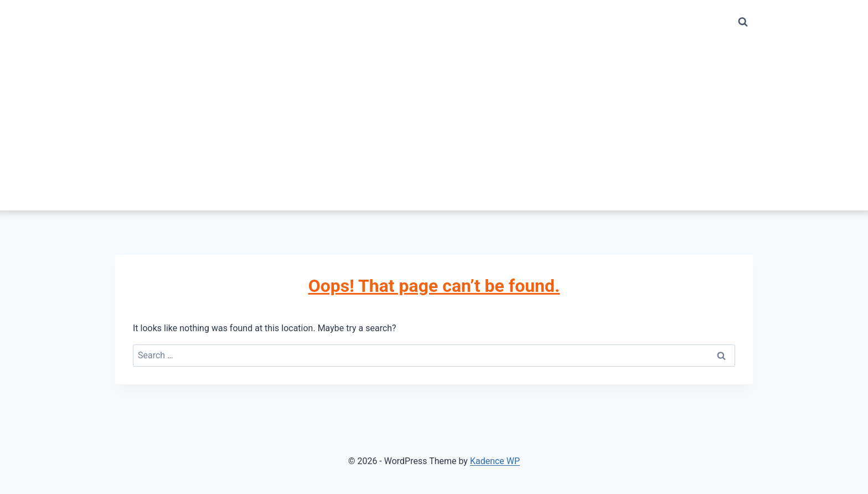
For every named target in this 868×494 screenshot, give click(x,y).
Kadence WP (495, 461)
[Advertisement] (434, 127)
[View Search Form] (743, 22)
